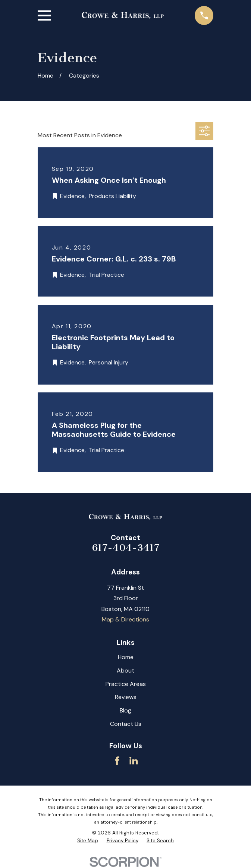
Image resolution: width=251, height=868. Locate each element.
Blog (125, 710)
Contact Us (126, 724)
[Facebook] (117, 761)
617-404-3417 (126, 548)
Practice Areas (126, 684)
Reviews (126, 697)
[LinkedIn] (134, 761)
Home (126, 657)
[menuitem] (88, 841)
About (125, 670)
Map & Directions (125, 619)
